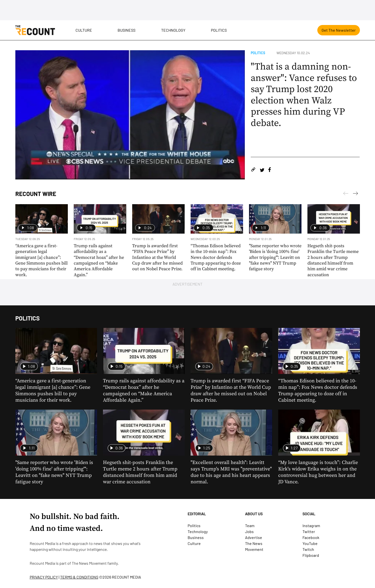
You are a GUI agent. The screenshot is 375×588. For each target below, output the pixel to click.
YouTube (310, 543)
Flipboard (311, 555)
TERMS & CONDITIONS (79, 577)
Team (250, 526)
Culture (84, 30)
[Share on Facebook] (270, 170)
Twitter (309, 531)
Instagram (311, 526)
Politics (219, 30)
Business (126, 30)
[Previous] (355, 194)
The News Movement (89, 563)
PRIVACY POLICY (44, 577)
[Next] (346, 194)
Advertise (254, 537)
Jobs (249, 531)
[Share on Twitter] (262, 170)
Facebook (311, 537)
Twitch (308, 549)
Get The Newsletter (339, 30)
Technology (173, 30)
